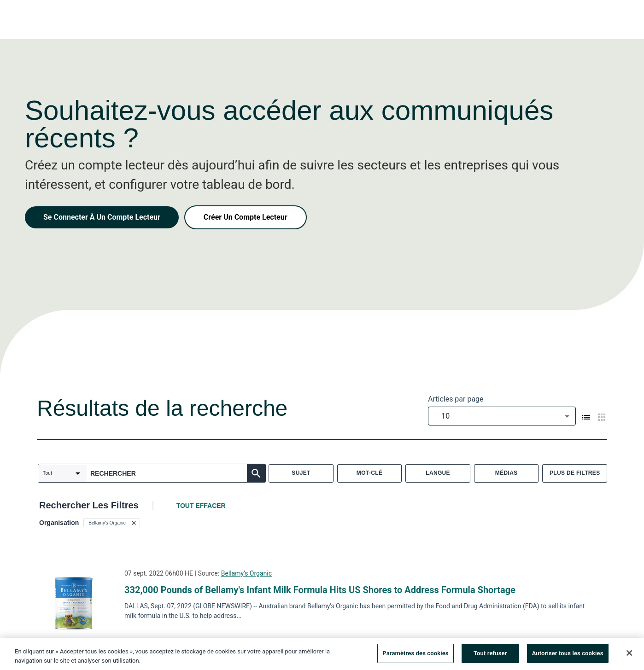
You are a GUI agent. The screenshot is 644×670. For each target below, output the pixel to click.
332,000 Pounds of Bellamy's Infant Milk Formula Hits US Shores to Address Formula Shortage (320, 590)
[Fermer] (629, 654)
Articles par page (456, 399)
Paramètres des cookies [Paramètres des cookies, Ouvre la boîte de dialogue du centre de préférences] (415, 655)
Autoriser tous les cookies (568, 655)
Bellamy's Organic (246, 573)
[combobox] (502, 416)
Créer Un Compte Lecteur (246, 217)
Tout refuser (490, 655)
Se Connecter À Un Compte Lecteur (102, 217)
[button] (111, 523)
